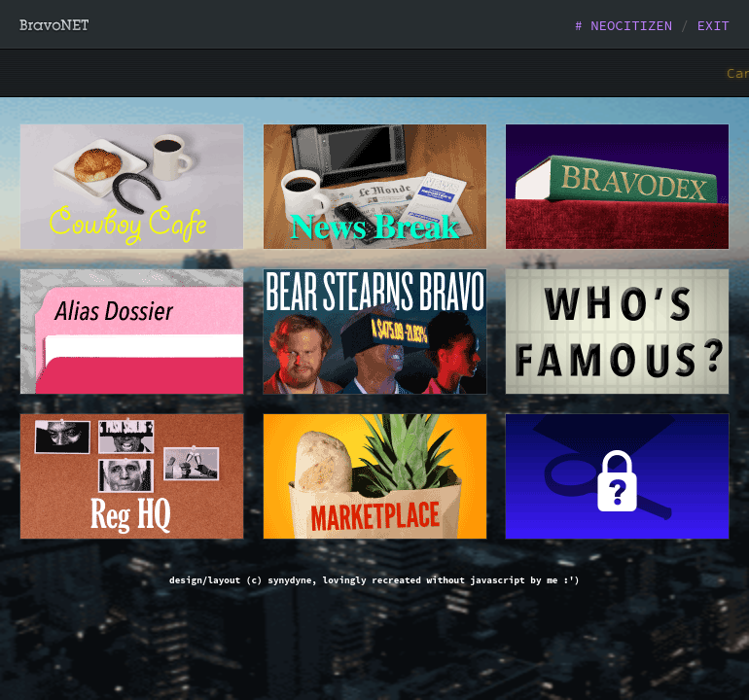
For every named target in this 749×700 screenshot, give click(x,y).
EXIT (713, 25)
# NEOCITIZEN (623, 25)
